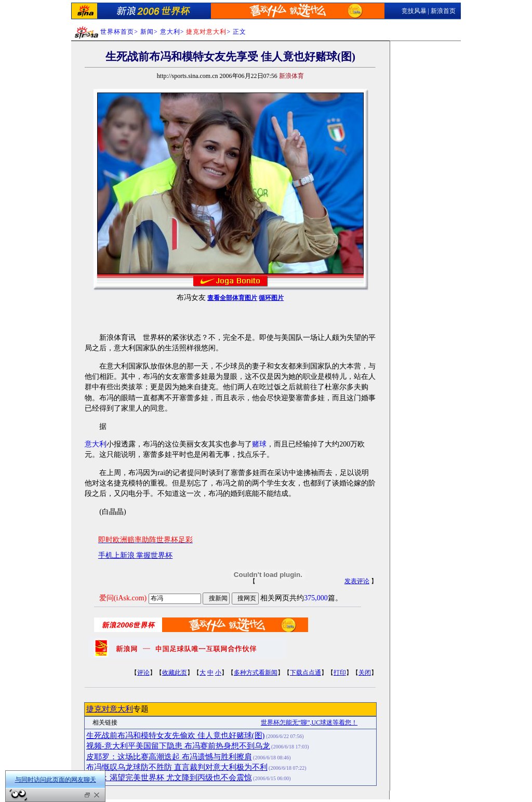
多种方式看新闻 (256, 673)
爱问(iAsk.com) (123, 598)
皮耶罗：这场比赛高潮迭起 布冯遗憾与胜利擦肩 (169, 757)
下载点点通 (305, 673)
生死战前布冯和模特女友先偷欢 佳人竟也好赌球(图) (176, 735)
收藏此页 (175, 673)
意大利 (170, 32)
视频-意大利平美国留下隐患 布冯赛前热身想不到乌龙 (178, 746)
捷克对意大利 (110, 709)
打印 (340, 673)
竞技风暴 (414, 11)
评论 (143, 673)
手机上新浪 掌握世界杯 (136, 555)
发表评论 (357, 581)
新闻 (147, 32)
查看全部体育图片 (232, 298)
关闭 (365, 673)
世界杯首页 (117, 32)
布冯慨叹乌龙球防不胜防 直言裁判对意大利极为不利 (177, 767)
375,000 (316, 598)
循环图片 (271, 298)
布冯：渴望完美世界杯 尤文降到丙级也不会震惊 (169, 778)
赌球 (259, 444)
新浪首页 (443, 11)
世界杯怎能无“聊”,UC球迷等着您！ (309, 722)
